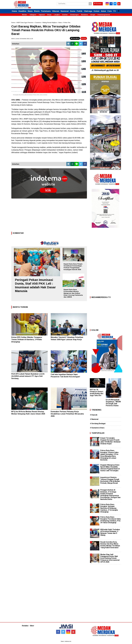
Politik (80, 11)
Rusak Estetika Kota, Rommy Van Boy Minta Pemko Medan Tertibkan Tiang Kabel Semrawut (110, 545)
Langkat (57, 15)
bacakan (75, 38)
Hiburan (56, 11)
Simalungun (74, 15)
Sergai (93, 15)
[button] (119, 10)
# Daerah (94, 415)
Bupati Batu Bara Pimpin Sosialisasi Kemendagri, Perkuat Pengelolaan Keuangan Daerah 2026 (73, 267)
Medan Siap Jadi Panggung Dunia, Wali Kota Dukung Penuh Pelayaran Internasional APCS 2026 (110, 558)
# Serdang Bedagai (98, 424)
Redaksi (25, 626)
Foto (110, 11)
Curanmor (38, 23)
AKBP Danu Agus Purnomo (25, 23)
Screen (98, 4)
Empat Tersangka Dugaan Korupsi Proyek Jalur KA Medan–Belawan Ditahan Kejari (110, 441)
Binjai (49, 15)
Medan (24, 15)
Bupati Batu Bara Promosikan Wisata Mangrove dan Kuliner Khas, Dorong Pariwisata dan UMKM (73, 293)
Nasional (65, 11)
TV (114, 11)
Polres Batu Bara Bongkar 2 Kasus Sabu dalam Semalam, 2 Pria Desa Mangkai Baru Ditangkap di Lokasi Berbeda (109, 455)
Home (14, 11)
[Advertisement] (49, 216)
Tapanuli (42, 15)
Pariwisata (46, 11)
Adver (103, 11)
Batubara (85, 15)
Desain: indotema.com (66, 641)
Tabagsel (33, 15)
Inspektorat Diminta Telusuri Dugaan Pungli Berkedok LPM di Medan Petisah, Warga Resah (110, 480)
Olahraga (88, 11)
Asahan (65, 15)
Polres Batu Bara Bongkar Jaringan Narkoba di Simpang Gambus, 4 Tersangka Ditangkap (109, 508)
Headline (22, 11)
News (30, 11)
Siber (32, 626)
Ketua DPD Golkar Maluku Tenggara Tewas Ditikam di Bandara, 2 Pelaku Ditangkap (27, 340)
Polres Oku (67, 23)
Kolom (97, 11)
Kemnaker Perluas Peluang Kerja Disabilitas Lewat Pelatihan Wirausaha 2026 (67, 414)
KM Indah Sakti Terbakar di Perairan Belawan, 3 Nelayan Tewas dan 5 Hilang (110, 532)
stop (84, 38)
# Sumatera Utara (97, 428)
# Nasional (94, 419)
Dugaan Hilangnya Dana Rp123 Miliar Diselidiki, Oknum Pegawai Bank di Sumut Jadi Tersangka (110, 468)
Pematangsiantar (104, 15)
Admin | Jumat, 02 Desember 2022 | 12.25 (22, 39)
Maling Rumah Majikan (50, 23)
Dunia (73, 11)
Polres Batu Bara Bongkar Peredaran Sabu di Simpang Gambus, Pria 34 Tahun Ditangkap (111, 520)
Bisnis (37, 11)
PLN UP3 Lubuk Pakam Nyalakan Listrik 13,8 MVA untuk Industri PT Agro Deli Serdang (28, 376)
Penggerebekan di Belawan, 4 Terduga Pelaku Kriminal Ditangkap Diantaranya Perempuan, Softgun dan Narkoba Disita (110, 495)
